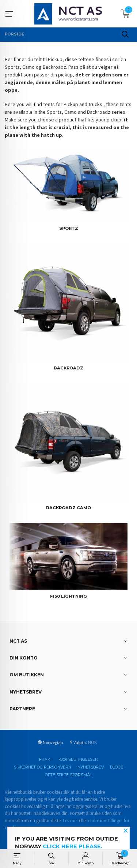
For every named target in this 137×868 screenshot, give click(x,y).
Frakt (46, 760)
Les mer (70, 821)
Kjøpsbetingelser (78, 760)
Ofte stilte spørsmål (69, 775)
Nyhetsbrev (91, 767)
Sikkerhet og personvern (43, 767)
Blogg (117, 767)
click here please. (73, 846)
